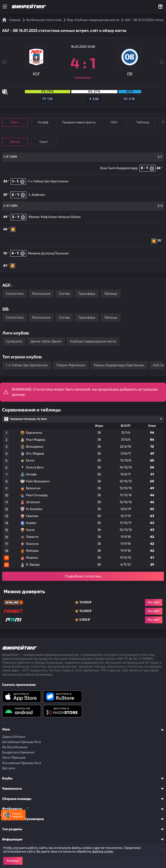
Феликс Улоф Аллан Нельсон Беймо (55, 217)
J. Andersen (37, 195)
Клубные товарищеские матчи (93, 341)
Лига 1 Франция (14, 758)
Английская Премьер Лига (22, 742)
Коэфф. (45, 122)
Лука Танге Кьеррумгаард (119, 168)
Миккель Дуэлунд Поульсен (48, 253)
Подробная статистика (83, 576)
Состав (64, 294)
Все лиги (9, 768)
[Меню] (5, 7)
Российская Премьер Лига (22, 763)
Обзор (15, 142)
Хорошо (13, 861)
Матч (16, 122)
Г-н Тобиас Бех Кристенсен (48, 181)
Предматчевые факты (81, 122)
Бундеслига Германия (18, 753)
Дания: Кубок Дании (46, 341)
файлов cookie (103, 852)
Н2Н (117, 122)
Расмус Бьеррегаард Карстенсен (119, 365)
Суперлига (14, 341)
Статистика (15, 294)
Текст (45, 142)
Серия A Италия (14, 737)
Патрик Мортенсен (71, 365)
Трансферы (87, 294)
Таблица (147, 122)
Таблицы (111, 294)
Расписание (41, 294)
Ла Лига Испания (15, 747)
